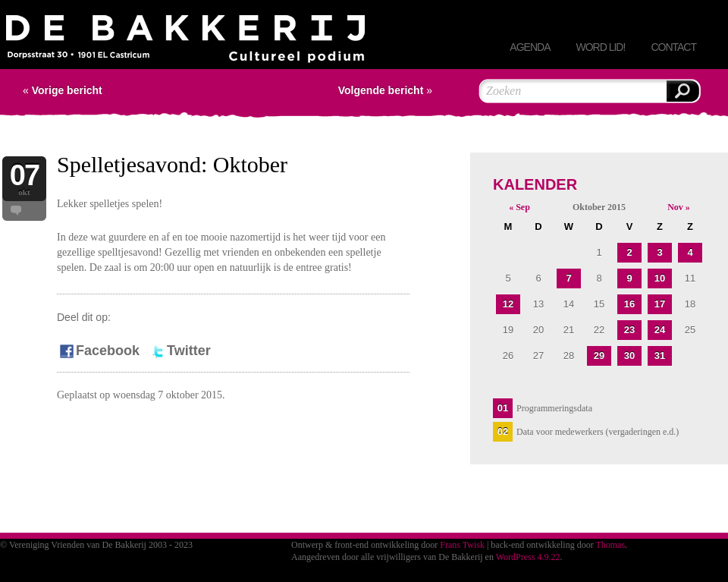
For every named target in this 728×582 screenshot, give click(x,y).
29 (599, 355)
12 (508, 304)
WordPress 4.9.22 (528, 557)
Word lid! (600, 47)
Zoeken (682, 91)
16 (629, 304)
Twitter (180, 351)
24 (660, 330)
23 (629, 330)
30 (629, 355)
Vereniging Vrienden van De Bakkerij (185, 42)
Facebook (99, 351)
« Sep (519, 207)
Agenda (530, 47)
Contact (673, 47)
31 (660, 355)
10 (660, 278)
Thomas (610, 545)
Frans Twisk (462, 545)
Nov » (679, 207)
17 (660, 304)
